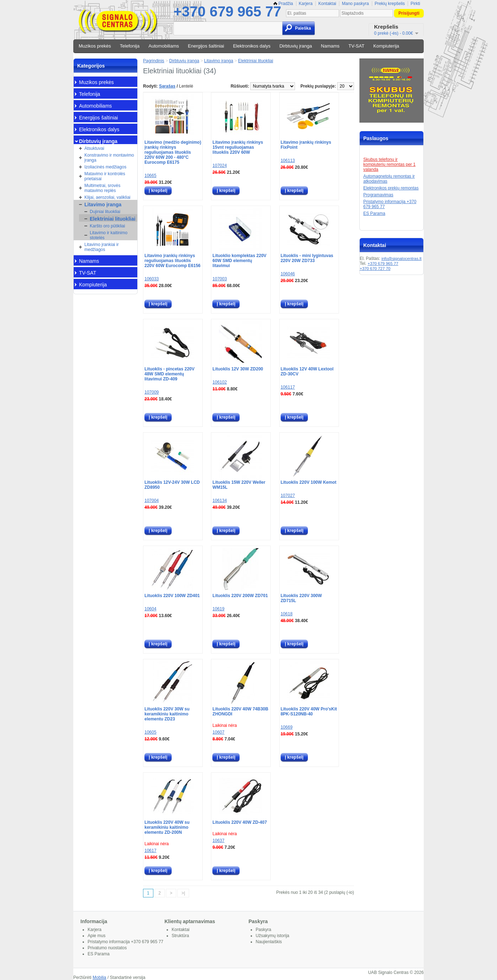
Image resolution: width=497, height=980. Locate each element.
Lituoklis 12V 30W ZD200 (238, 369)
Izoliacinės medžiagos (105, 167)
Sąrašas (167, 86)
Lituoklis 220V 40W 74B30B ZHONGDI (240, 711)
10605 (150, 732)
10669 (287, 727)
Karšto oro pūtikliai (107, 226)
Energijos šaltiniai (206, 46)
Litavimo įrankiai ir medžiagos (102, 247)
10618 (287, 614)
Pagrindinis (154, 61)
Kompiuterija (386, 46)
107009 (152, 392)
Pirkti (415, 4)
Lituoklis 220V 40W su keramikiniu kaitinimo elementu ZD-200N (167, 827)
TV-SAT (357, 46)
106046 (288, 274)
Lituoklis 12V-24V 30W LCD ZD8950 (172, 485)
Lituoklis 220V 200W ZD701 (240, 596)
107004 (152, 501)
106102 (220, 382)
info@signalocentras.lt (402, 258)
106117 (288, 387)
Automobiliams (164, 46)
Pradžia (283, 4)
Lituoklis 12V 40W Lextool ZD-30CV (307, 371)
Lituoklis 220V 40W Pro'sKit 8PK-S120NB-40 (309, 711)
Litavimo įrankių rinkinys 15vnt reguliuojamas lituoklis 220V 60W (238, 147)
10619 (218, 609)
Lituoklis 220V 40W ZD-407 (240, 822)
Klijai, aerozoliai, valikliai (107, 197)
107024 (220, 166)
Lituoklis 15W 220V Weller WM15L (239, 485)
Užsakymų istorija (272, 936)
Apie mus (97, 936)
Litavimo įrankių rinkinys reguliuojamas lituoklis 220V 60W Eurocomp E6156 (173, 261)
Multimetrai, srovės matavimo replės (102, 188)
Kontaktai (327, 4)
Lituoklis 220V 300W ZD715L (301, 598)
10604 (150, 609)
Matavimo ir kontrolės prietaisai (105, 176)
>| (183, 893)
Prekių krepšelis (390, 4)
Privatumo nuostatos (107, 948)
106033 (152, 279)
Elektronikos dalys (252, 46)
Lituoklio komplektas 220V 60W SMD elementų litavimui (239, 261)
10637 (218, 841)
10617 (150, 851)
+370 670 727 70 (375, 269)
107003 (220, 279)
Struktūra (180, 936)
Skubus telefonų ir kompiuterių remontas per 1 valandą (389, 164)
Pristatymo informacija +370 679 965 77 (126, 942)
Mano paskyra (355, 4)
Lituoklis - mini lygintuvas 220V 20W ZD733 (307, 258)
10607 (218, 732)
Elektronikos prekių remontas (391, 188)
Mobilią (99, 977)
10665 (150, 176)
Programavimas (378, 195)
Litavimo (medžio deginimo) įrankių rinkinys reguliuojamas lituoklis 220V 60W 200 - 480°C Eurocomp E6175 (173, 152)
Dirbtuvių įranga (296, 46)
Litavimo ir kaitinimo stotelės (109, 235)
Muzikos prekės (95, 46)
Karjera (306, 4)
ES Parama (374, 213)
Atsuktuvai (94, 148)
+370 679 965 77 (227, 11)
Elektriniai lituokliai (113, 219)
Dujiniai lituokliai (105, 212)
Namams (330, 46)
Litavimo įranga (103, 205)
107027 (288, 496)
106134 (220, 501)
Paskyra (263, 930)
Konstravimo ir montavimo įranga (109, 158)
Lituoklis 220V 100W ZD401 (172, 596)
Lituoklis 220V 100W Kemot (309, 482)
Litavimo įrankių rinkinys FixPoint (306, 145)
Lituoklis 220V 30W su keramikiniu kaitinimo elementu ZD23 (167, 714)
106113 (288, 161)
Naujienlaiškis (269, 942)
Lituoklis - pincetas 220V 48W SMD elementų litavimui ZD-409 (169, 374)
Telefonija (130, 46)
